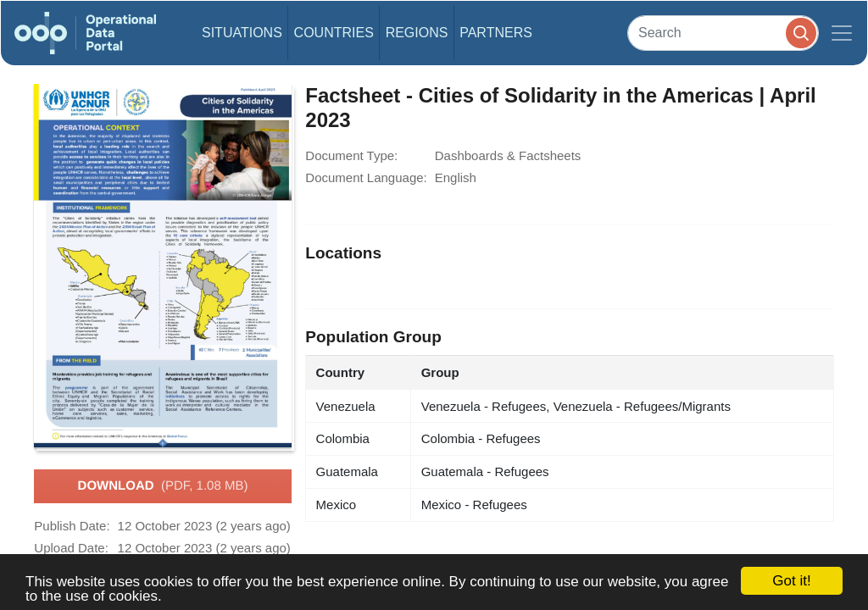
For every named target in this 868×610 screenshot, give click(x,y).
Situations (242, 33)
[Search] (723, 33)
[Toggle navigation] (842, 33)
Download (163, 486)
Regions (417, 33)
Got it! (791, 581)
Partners (496, 33)
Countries (334, 33)
